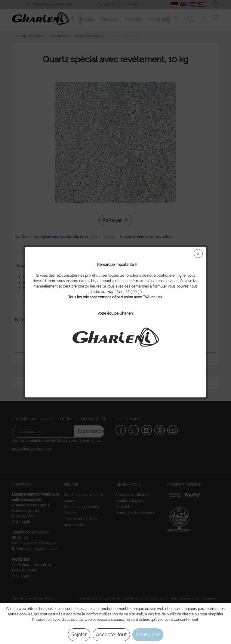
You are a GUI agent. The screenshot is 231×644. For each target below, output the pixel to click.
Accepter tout (111, 635)
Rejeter (79, 635)
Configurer (148, 635)
